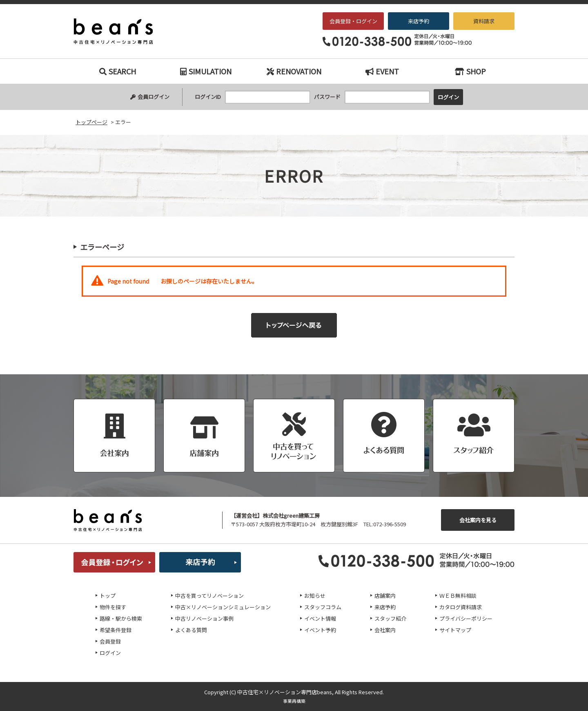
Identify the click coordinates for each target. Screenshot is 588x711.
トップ (108, 596)
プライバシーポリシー (466, 618)
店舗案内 (385, 596)
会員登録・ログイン (353, 21)
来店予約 (419, 21)
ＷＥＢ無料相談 (458, 596)
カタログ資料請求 (461, 607)
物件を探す (113, 607)
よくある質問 (191, 630)
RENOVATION (294, 71)
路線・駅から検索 (121, 618)
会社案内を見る (478, 520)
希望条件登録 (116, 630)
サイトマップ (455, 630)
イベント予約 (320, 630)
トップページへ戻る (294, 325)
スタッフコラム (323, 607)
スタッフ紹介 (390, 618)
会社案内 (385, 630)
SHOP (470, 71)
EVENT (382, 71)
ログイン (110, 653)
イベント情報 (320, 618)
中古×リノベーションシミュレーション (223, 607)
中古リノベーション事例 (204, 618)
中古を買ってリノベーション (209, 596)
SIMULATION (206, 71)
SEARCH (118, 71)
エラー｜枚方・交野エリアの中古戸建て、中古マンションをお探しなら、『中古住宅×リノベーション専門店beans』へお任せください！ (119, 31)
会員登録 (110, 641)
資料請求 (484, 21)
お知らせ (315, 596)
